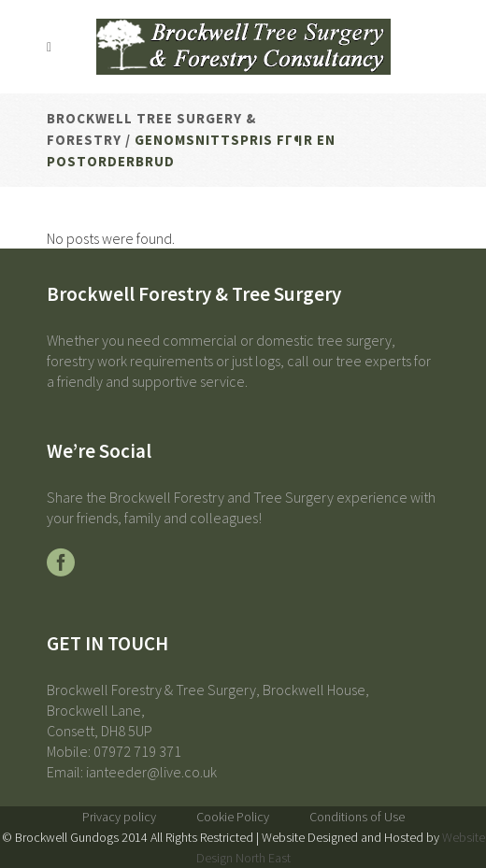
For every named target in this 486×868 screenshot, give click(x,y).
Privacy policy (119, 817)
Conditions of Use (357, 817)
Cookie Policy (233, 817)
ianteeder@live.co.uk (151, 772)
